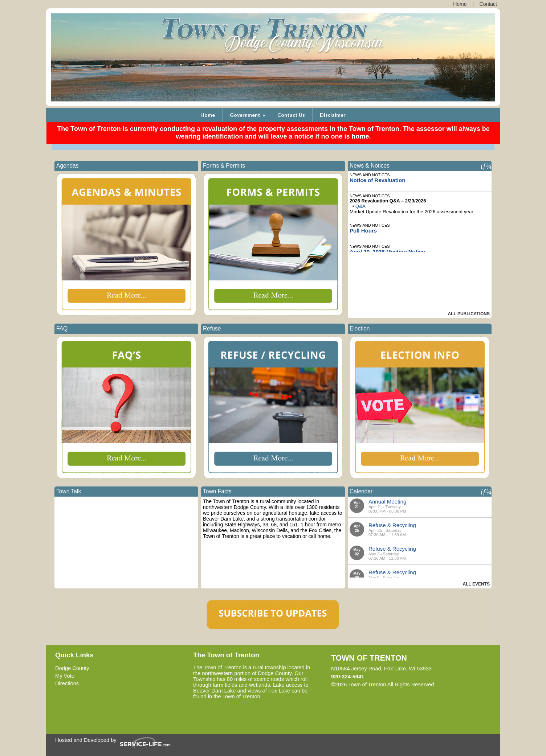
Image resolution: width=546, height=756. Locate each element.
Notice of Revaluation (377, 180)
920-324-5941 (348, 677)
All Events (476, 584)
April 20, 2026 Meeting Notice (387, 252)
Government (248, 115)
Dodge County (72, 668)
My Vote (65, 676)
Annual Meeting (387, 502)
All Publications (469, 314)
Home (208, 115)
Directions (67, 683)
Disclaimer (333, 115)
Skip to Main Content (466, 685)
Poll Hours (363, 231)
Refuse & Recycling (392, 525)
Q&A (360, 206)
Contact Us (291, 115)
